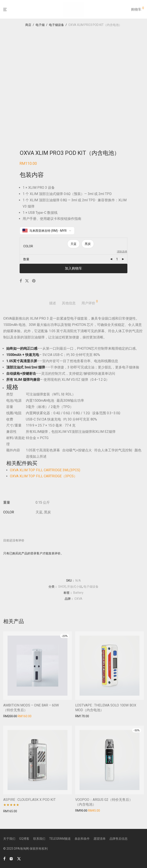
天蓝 (73, 244)
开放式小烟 (75, 587)
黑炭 (88, 244)
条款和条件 (82, 839)
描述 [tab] (53, 303)
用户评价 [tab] (90, 302)
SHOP (62, 587)
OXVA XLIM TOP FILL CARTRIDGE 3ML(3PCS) (45, 470)
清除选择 (122, 252)
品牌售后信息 (119, 839)
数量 (26, 259)
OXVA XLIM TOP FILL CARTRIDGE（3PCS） (44, 476)
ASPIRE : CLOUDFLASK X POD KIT (29, 800)
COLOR (28, 246)
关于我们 (9, 839)
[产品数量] (117, 259)
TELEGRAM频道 (60, 839)
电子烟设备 (56, 25)
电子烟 (40, 25)
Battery (78, 593)
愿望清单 (100, 839)
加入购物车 (73, 268)
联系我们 (39, 839)
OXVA (78, 599)
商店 (28, 25)
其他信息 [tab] (69, 303)
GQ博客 (24, 839)
